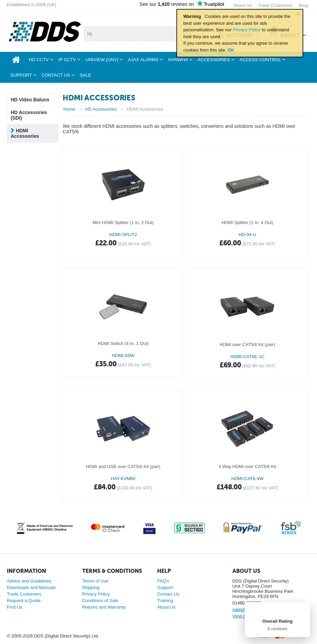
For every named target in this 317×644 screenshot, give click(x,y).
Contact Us (168, 594)
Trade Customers (24, 594)
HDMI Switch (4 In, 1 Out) (123, 343)
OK (231, 50)
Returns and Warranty (104, 607)
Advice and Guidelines (29, 581)
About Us (166, 607)
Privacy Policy (247, 30)
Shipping (91, 587)
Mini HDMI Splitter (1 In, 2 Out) (123, 223)
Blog (303, 5)
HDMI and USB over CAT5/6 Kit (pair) (123, 467)
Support (165, 587)
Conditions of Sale (100, 601)
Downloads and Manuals (31, 587)
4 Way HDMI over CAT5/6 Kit (248, 467)
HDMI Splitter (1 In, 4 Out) (247, 223)
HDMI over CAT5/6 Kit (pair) (248, 345)
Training (165, 601)
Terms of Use (95, 581)
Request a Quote (24, 601)
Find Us (15, 607)
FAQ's (163, 581)
